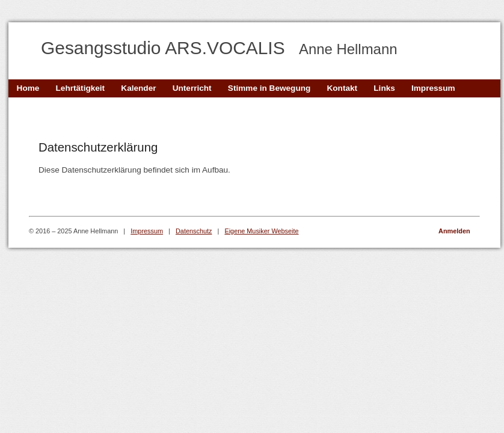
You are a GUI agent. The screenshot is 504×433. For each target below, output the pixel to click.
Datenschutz (194, 231)
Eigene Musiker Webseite (261, 231)
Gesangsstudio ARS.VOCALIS (219, 48)
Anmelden (454, 231)
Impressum (147, 231)
